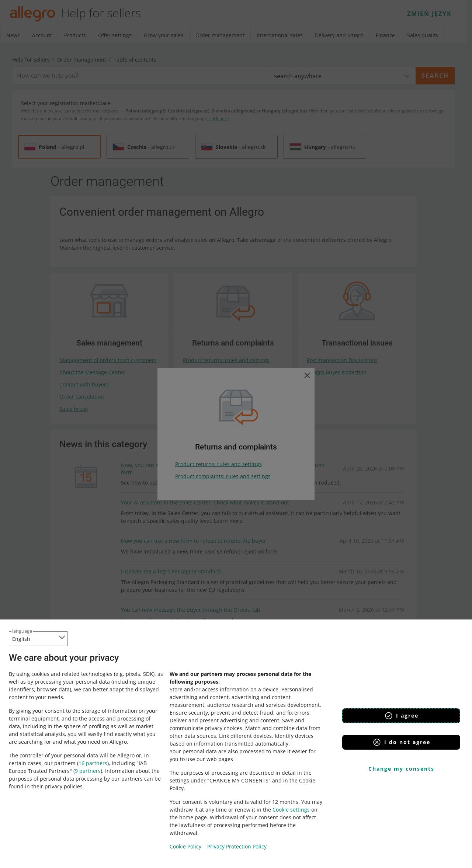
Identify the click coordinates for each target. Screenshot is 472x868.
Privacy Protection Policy (237, 846)
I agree (401, 716)
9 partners (88, 771)
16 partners (93, 763)
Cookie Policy (185, 846)
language (22, 631)
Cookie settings (291, 810)
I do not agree (401, 742)
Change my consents (401, 769)
